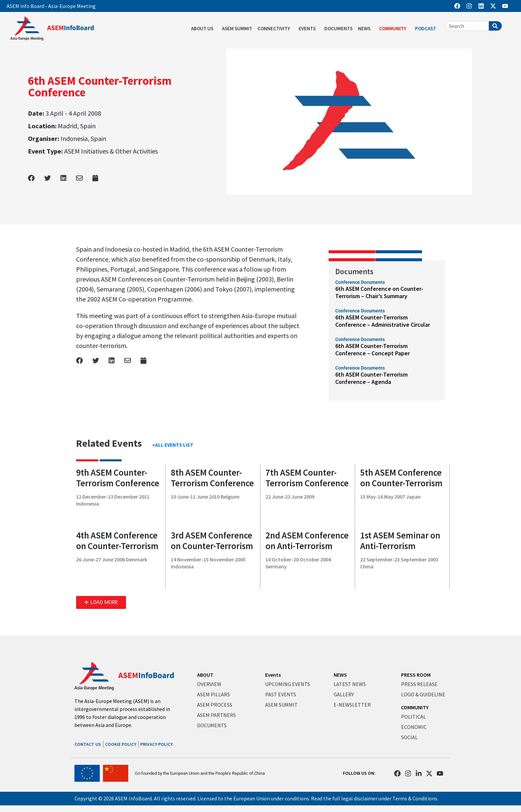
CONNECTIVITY (275, 29)
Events (273, 675)
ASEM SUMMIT (237, 28)
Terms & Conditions (415, 798)
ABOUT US (204, 29)
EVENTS (309, 29)
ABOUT (205, 675)
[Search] (495, 26)
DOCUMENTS (338, 28)
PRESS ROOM (416, 675)
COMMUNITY (394, 29)
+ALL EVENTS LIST (173, 445)
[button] (101, 602)
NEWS (366, 29)
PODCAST (427, 29)
